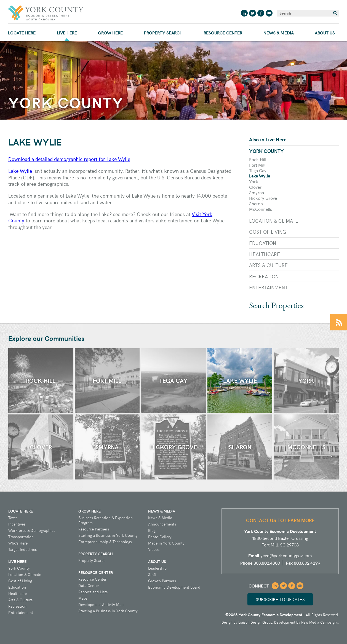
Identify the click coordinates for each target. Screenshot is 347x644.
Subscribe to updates (280, 599)
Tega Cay (258, 170)
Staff (152, 575)
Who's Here (18, 543)
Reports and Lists (93, 592)
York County (266, 151)
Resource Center (223, 33)
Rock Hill (258, 159)
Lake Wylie (21, 171)
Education (263, 243)
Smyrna (257, 192)
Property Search (163, 33)
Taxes (13, 518)
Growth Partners (162, 581)
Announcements (162, 524)
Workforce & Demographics (32, 530)
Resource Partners (94, 529)
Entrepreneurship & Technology (105, 542)
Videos (154, 549)
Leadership (157, 568)
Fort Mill (257, 165)
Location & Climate (274, 221)
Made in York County (166, 543)
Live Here (67, 33)
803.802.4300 (267, 563)
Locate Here (22, 33)
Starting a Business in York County (108, 535)
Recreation (264, 276)
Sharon (256, 203)
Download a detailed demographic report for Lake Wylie (69, 159)
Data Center (89, 586)
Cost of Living (268, 232)
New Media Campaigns (320, 622)
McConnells (261, 209)
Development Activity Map (101, 605)
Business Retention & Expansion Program (106, 520)
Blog (152, 530)
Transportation (21, 537)
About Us (325, 33)
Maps (83, 598)
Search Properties (276, 306)
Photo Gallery (160, 537)
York (254, 181)
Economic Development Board (174, 587)
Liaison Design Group (255, 622)
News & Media (279, 33)
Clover (255, 187)
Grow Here (110, 33)
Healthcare (265, 254)
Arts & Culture (268, 265)
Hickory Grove (263, 198)
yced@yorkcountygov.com (286, 555)
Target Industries (22, 549)
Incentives (17, 524)
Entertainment (268, 287)
